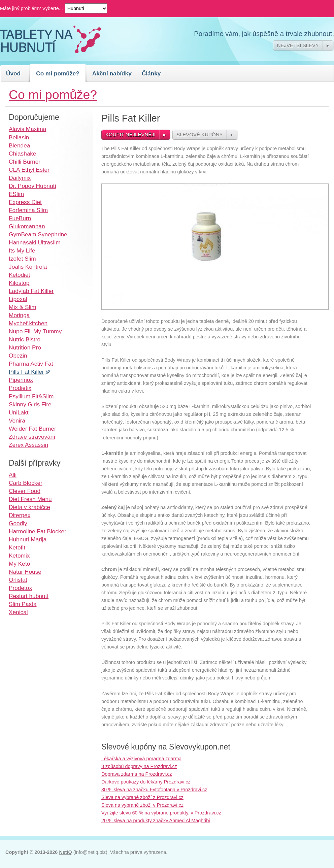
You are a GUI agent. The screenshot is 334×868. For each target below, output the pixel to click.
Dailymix (20, 178)
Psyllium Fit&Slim (31, 396)
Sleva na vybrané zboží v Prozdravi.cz (142, 805)
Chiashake (23, 154)
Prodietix (20, 388)
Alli (13, 475)
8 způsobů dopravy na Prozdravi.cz (139, 766)
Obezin (18, 356)
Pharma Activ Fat (31, 364)
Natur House (25, 572)
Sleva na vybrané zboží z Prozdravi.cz (142, 797)
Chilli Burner (25, 162)
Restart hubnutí (29, 596)
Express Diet (25, 202)
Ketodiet (19, 275)
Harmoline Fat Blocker (38, 531)
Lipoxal (18, 299)
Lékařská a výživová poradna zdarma (141, 759)
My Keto (19, 564)
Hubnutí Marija (28, 539)
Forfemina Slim (28, 210)
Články (151, 73)
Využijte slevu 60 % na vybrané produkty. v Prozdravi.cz (161, 813)
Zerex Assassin (28, 445)
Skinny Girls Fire (30, 404)
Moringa (19, 315)
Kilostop (19, 283)
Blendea (19, 145)
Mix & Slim (23, 307)
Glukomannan (27, 226)
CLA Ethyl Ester (29, 170)
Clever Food (25, 491)
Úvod (13, 73)
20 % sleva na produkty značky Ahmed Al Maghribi (156, 821)
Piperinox (21, 380)
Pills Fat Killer (26, 372)
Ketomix (19, 556)
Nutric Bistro (25, 339)
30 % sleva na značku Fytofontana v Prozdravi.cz (154, 790)
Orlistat (18, 580)
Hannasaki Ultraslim (35, 242)
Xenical (18, 612)
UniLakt (19, 412)
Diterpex (20, 515)
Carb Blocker (26, 483)
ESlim (16, 194)
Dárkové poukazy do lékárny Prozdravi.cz (146, 782)
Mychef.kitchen (28, 323)
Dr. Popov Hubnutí (32, 186)
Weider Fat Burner (32, 429)
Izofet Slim (22, 259)
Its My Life (22, 251)
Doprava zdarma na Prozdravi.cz (137, 774)
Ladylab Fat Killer (31, 291)
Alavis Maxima (27, 129)
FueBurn (20, 218)
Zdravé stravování (32, 437)
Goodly (18, 523)
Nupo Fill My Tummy (35, 331)
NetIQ (65, 852)
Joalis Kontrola (28, 267)
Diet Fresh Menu (30, 499)
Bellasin (19, 137)
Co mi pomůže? (58, 73)
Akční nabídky (112, 73)
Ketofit (17, 547)
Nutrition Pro (25, 347)
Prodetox (20, 588)
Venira (17, 421)
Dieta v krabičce (29, 507)
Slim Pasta (23, 604)
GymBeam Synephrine (38, 234)
